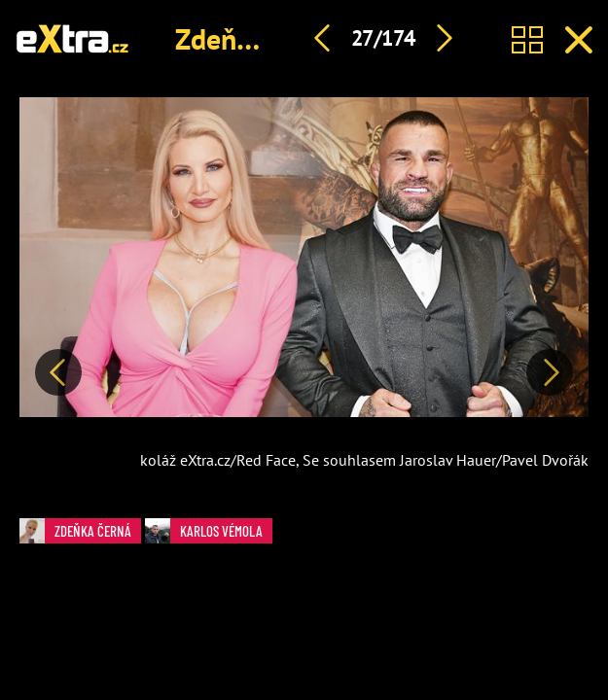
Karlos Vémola (204, 531)
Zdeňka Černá (260, 38)
